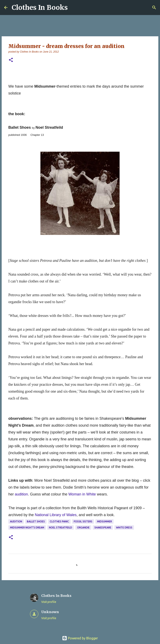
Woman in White (82, 494)
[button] (11, 60)
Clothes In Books (40, 8)
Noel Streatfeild (61, 527)
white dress (124, 527)
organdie (83, 527)
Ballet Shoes (36, 521)
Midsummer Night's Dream (27, 527)
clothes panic (59, 521)
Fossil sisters (83, 521)
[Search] (154, 8)
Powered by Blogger (80, 638)
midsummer (104, 521)
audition (16, 521)
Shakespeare (103, 527)
